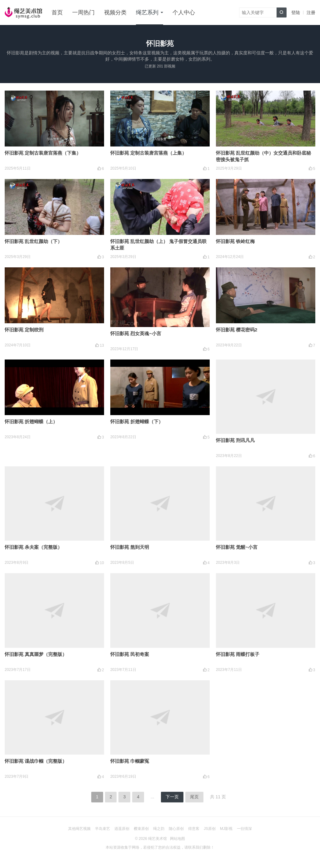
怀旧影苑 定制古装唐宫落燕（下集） (43, 153)
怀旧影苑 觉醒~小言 (237, 547)
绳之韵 (159, 829)
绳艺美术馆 (157, 839)
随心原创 (176, 829)
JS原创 (210, 829)
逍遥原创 (122, 829)
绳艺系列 (147, 12)
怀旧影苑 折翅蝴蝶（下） (137, 422)
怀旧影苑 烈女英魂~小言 (136, 333)
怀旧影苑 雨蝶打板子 (238, 654)
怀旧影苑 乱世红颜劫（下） (33, 241)
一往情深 (244, 829)
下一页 (172, 797)
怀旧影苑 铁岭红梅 (235, 241)
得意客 (194, 829)
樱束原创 (141, 829)
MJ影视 (226, 829)
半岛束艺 (102, 829)
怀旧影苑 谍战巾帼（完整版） (36, 761)
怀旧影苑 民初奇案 (130, 654)
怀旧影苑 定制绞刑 (24, 330)
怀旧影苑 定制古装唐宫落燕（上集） (148, 153)
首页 (57, 12)
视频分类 (115, 12)
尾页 (194, 797)
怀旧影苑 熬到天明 (130, 547)
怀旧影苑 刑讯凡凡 (235, 440)
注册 (311, 12)
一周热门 (83, 12)
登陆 (296, 12)
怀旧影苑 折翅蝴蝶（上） (31, 422)
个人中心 (184, 12)
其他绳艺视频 (79, 829)
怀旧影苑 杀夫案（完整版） (33, 547)
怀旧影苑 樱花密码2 (237, 330)
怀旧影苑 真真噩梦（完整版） (36, 654)
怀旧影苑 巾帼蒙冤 (130, 761)
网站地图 (177, 839)
